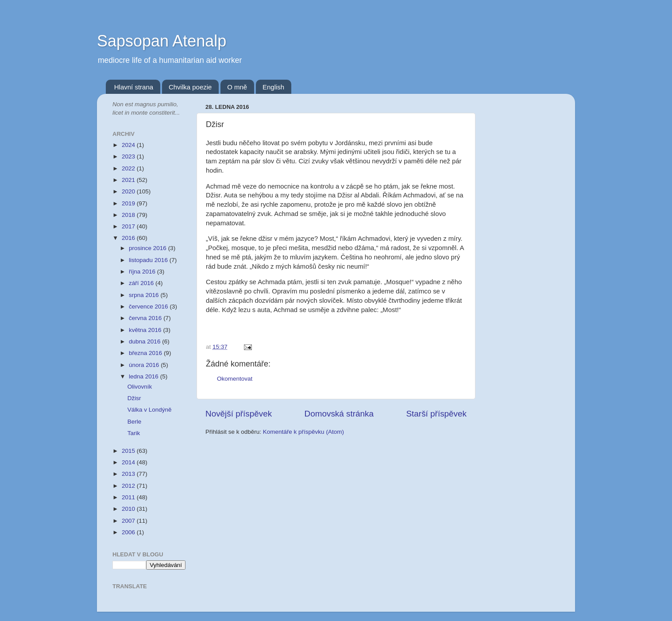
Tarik (134, 433)
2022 (129, 168)
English (273, 87)
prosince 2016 (149, 248)
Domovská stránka (339, 414)
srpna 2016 (145, 295)
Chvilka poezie (190, 87)
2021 (129, 180)
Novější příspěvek (239, 414)
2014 (129, 462)
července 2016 (149, 307)
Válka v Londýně (150, 410)
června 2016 (146, 318)
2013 (129, 474)
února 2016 (145, 365)
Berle (135, 422)
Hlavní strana (134, 87)
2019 (129, 203)
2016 (129, 238)
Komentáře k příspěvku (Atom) (303, 432)
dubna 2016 (145, 341)
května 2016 (146, 330)
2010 (129, 509)
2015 (129, 451)
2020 (129, 191)
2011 (129, 497)
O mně (237, 87)
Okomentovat (235, 379)
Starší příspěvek (437, 414)
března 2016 (146, 353)
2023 (129, 156)
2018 (129, 215)
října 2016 (143, 272)
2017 (129, 226)
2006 (129, 532)
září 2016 (142, 283)
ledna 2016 (145, 376)
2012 (129, 486)
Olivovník (140, 387)
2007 (129, 521)
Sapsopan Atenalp (162, 41)
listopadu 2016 (149, 260)
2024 (129, 145)
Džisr (134, 398)
